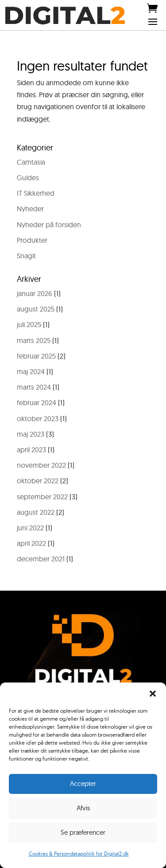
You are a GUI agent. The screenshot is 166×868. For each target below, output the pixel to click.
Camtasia (31, 162)
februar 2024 (37, 402)
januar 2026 (35, 293)
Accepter (83, 783)
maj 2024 (31, 371)
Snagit (26, 256)
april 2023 (31, 450)
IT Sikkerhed (36, 193)
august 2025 (36, 309)
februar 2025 (36, 356)
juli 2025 (29, 324)
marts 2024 (34, 387)
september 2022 (42, 497)
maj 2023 (31, 434)
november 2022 (41, 465)
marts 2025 (34, 340)
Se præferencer (83, 832)
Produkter (32, 240)
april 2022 (31, 543)
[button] (153, 694)
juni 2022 (30, 528)
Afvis (83, 808)
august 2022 (36, 512)
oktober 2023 (38, 418)
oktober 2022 (38, 481)
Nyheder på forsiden (49, 225)
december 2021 (41, 559)
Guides (28, 178)
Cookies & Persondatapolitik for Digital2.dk (79, 854)
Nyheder (30, 209)
